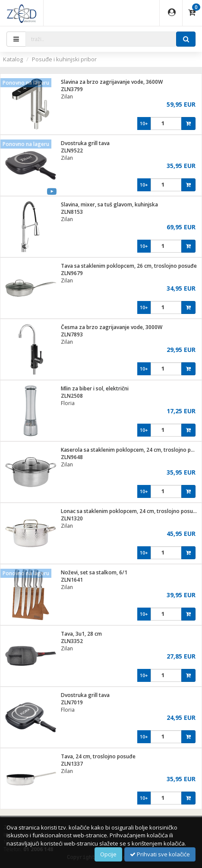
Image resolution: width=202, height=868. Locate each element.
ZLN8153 (72, 212)
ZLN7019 (72, 702)
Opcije (108, 854)
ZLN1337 (72, 764)
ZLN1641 (72, 580)
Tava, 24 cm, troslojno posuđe (98, 756)
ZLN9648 (72, 457)
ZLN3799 (72, 89)
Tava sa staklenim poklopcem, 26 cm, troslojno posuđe (129, 266)
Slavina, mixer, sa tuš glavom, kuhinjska (109, 204)
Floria (68, 403)
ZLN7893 (72, 334)
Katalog (13, 59)
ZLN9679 (72, 273)
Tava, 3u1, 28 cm (81, 634)
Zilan (67, 97)
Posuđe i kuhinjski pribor (64, 59)
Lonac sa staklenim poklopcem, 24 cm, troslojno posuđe (130, 511)
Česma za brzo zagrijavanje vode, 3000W (112, 327)
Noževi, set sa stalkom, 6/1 (94, 572)
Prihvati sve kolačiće (160, 854)
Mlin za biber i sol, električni (95, 388)
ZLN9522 (72, 150)
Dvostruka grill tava (85, 143)
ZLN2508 (72, 396)
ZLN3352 (72, 641)
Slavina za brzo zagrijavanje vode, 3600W (112, 82)
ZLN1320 (72, 518)
